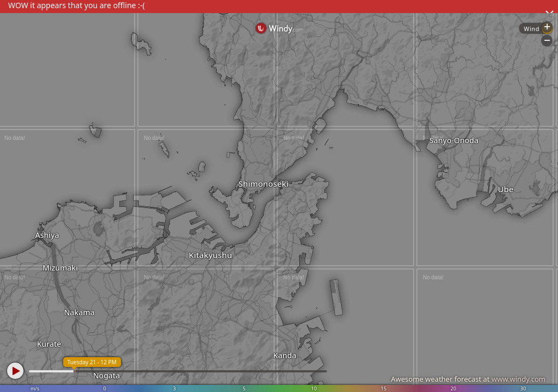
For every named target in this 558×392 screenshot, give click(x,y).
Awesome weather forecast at (468, 379)
